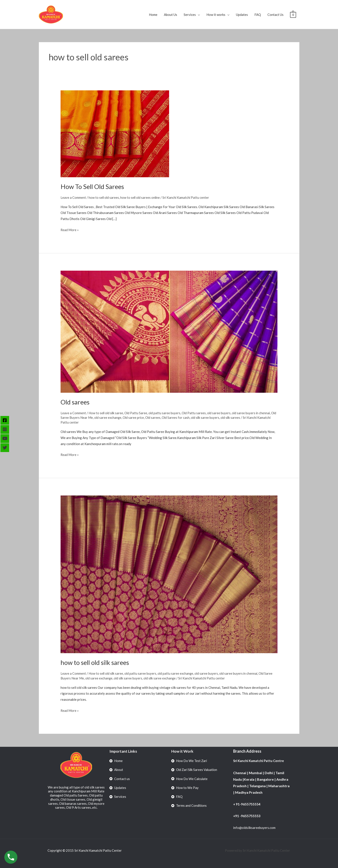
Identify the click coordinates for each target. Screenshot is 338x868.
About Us (171, 15)
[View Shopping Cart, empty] (293, 15)
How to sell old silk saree (106, 413)
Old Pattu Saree (137, 413)
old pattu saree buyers (166, 413)
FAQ (258, 15)
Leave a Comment (73, 197)
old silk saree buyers (213, 417)
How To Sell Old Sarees (93, 186)
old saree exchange (114, 417)
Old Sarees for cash (183, 417)
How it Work (182, 751)
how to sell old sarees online (141, 197)
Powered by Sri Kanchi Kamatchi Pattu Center (257, 850)
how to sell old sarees (104, 197)
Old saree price (140, 417)
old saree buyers (221, 413)
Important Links (123, 751)
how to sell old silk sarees (96, 662)
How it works (216, 15)
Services (190, 15)
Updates (242, 15)
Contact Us (275, 15)
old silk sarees (239, 417)
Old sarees (76, 402)
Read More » (70, 229)
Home (153, 15)
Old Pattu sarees (195, 413)
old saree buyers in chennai (253, 413)
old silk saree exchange (161, 678)
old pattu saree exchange (177, 673)
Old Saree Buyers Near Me (80, 417)
